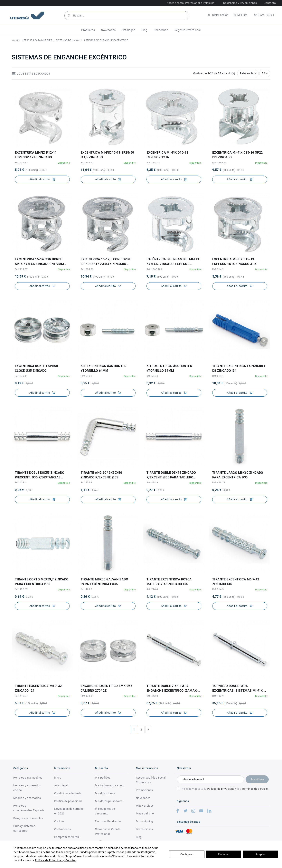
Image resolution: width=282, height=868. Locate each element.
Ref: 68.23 (86, 376)
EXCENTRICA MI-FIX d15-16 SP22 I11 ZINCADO (238, 155)
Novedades (143, 798)
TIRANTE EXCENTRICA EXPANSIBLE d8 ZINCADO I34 (239, 368)
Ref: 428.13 (219, 483)
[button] (88, 30)
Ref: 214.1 (218, 376)
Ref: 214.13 (21, 163)
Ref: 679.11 (21, 376)
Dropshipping (145, 821)
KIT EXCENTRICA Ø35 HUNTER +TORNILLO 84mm (169, 368)
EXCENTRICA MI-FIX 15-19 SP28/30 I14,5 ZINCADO (107, 155)
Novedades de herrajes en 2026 (69, 811)
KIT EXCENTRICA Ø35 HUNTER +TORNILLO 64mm (103, 368)
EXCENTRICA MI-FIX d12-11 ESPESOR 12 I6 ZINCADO (36, 155)
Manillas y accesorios (27, 798)
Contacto (270, 3)
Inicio (58, 778)
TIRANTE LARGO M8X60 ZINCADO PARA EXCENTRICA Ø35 (238, 475)
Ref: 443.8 (152, 696)
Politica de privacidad (68, 801)
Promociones (144, 790)
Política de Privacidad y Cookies (55, 860)
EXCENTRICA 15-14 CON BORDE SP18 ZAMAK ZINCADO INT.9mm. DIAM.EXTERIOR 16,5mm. (40, 262)
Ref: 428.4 (21, 483)
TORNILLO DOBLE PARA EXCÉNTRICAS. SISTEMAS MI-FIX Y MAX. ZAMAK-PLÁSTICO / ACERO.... (239, 689)
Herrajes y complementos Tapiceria (29, 808)
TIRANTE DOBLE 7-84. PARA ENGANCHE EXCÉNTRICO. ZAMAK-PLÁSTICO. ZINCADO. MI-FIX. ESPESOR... (172, 689)
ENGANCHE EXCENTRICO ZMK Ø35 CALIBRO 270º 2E (107, 688)
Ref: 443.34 (21, 696)
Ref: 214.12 (87, 163)
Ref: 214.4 (152, 589)
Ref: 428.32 (21, 589)
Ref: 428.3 (86, 589)
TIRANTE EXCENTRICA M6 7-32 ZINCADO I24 (38, 688)
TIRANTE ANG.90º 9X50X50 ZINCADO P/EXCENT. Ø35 (101, 475)
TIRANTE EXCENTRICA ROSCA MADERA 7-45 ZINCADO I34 (169, 582)
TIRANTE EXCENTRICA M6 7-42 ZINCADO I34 (236, 582)
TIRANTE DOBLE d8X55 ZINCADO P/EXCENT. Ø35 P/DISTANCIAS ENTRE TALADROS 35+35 (40, 475)
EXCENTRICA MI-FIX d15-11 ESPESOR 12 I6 (167, 155)
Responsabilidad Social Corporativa (151, 780)
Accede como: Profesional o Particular (191, 3)
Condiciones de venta (68, 793)
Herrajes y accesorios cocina (27, 788)
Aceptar (261, 854)
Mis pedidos (103, 778)
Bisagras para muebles (28, 818)
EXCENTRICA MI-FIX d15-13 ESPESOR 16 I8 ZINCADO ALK (234, 262)
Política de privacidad (221, 789)
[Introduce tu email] (210, 779)
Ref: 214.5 (218, 589)
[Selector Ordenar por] (248, 73)
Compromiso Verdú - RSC (67, 839)
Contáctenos (62, 829)
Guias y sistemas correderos (24, 828)
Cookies (59, 821)
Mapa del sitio (145, 813)
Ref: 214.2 (218, 269)
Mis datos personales (109, 801)
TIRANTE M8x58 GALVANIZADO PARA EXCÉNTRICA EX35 (104, 582)
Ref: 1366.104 (154, 269)
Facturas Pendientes (108, 821)
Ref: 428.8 (86, 483)
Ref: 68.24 (152, 376)
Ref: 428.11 (87, 696)
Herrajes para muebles (28, 778)
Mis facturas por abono (110, 785)
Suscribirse (257, 779)
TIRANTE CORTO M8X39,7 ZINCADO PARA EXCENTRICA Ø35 (42, 582)
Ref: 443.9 (218, 696)
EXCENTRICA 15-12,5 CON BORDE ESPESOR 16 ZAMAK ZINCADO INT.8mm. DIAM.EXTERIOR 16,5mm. (108, 262)
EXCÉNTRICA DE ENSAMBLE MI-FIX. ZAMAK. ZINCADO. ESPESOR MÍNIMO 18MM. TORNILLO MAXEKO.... (173, 262)
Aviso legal (61, 785)
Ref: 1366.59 (219, 163)
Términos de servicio (255, 789)
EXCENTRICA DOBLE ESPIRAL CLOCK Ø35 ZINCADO (37, 368)
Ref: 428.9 (152, 483)
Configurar (187, 854)
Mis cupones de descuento (105, 811)
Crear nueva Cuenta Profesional (108, 832)
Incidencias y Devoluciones (240, 3)
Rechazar (224, 854)
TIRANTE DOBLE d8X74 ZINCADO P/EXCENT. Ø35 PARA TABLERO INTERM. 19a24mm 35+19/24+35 (171, 475)
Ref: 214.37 (21, 269)
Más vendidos (145, 806)
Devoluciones (144, 829)
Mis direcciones (105, 793)
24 (265, 73)
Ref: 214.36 (87, 269)
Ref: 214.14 (153, 163)
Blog (139, 837)
